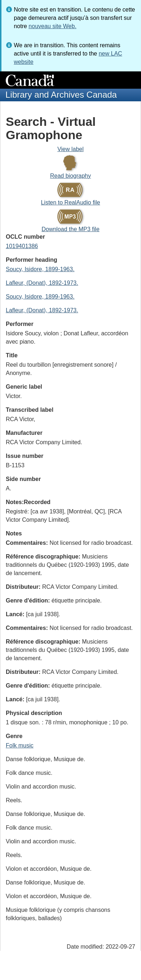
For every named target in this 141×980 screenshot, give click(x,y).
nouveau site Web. (52, 26)
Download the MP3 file (70, 229)
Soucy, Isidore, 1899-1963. (40, 269)
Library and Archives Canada (61, 95)
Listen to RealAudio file (70, 202)
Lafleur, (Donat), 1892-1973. (42, 283)
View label (71, 149)
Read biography (71, 176)
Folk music (20, 745)
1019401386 (22, 246)
